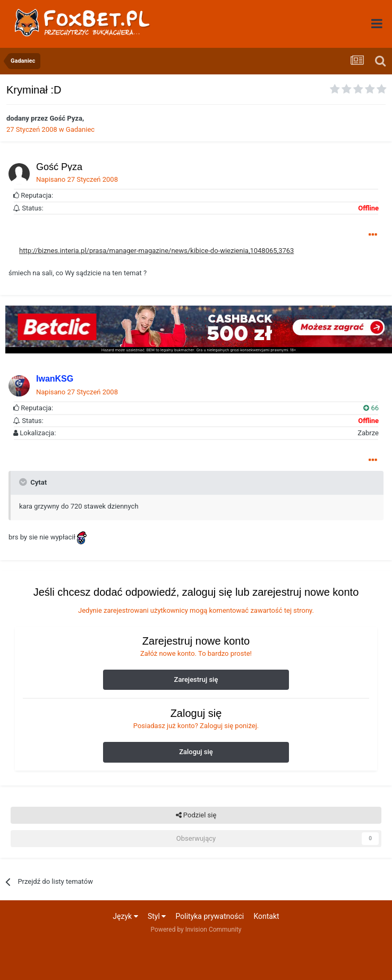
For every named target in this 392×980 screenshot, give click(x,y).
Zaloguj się (196, 752)
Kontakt (266, 916)
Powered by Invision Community (196, 930)
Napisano (77, 179)
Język (125, 916)
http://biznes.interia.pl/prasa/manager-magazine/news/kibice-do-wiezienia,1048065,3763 (156, 251)
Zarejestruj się (196, 679)
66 (371, 408)
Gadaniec (80, 129)
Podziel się (196, 815)
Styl (157, 916)
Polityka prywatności (210, 916)
